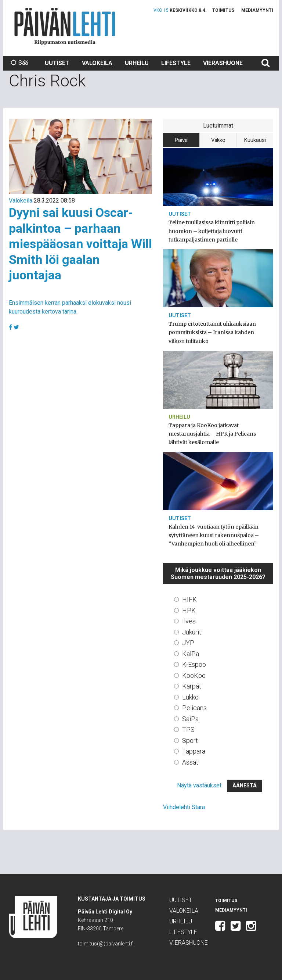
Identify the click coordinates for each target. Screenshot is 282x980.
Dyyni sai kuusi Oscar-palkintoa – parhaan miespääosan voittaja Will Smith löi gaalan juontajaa (80, 244)
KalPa (191, 654)
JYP (188, 643)
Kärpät (192, 686)
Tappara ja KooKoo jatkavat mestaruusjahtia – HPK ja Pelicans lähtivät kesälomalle (212, 434)
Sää (19, 63)
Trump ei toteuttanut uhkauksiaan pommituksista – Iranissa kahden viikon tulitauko (212, 332)
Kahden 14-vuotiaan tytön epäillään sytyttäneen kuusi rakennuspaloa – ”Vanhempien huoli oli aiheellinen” (214, 535)
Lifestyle (176, 63)
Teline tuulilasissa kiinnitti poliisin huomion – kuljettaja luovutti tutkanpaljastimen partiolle (212, 231)
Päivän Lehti (65, 26)
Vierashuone (223, 63)
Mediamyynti (257, 10)
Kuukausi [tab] (255, 140)
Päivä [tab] (181, 140)
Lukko (190, 697)
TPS (188, 729)
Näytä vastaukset (199, 785)
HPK (189, 610)
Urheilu (137, 63)
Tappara (194, 751)
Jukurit (192, 632)
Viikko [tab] (218, 140)
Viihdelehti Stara (184, 807)
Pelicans (194, 708)
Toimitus (223, 10)
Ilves (189, 621)
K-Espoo (194, 664)
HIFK (189, 599)
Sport (190, 741)
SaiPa (190, 719)
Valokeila (97, 63)
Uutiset (57, 63)
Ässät (190, 762)
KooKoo (194, 675)
